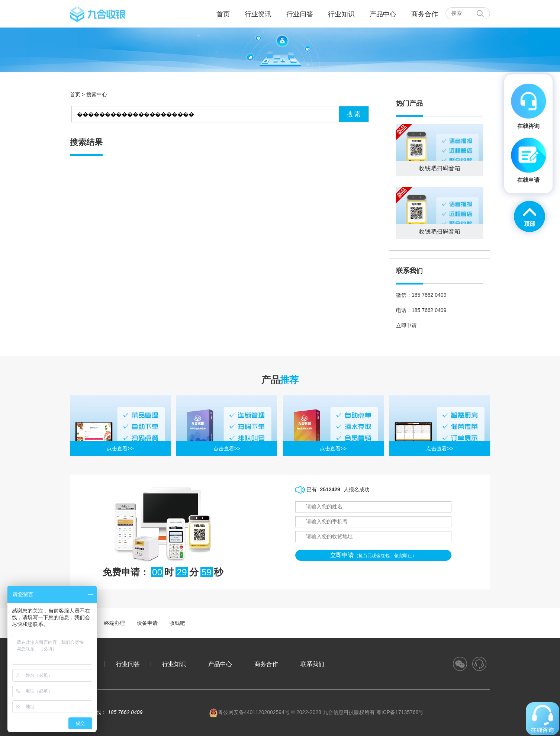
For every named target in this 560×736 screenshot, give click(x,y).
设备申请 (147, 623)
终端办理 (115, 623)
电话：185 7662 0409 (421, 310)
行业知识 (341, 14)
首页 (75, 94)
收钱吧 (177, 623)
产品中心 (383, 14)
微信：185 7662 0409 (421, 295)
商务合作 (425, 14)
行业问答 (300, 14)
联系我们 (312, 664)
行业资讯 (258, 14)
